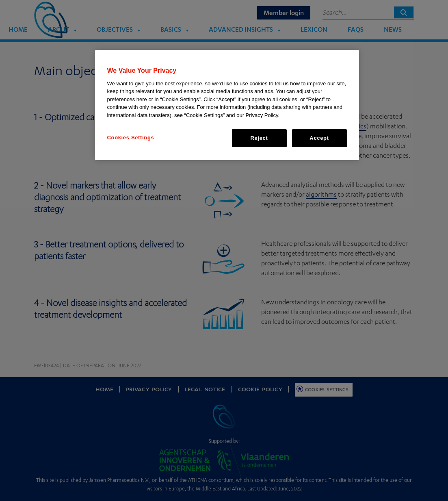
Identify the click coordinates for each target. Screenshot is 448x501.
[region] (227, 105)
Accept (319, 138)
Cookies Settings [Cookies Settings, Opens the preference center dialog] (131, 138)
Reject (259, 138)
